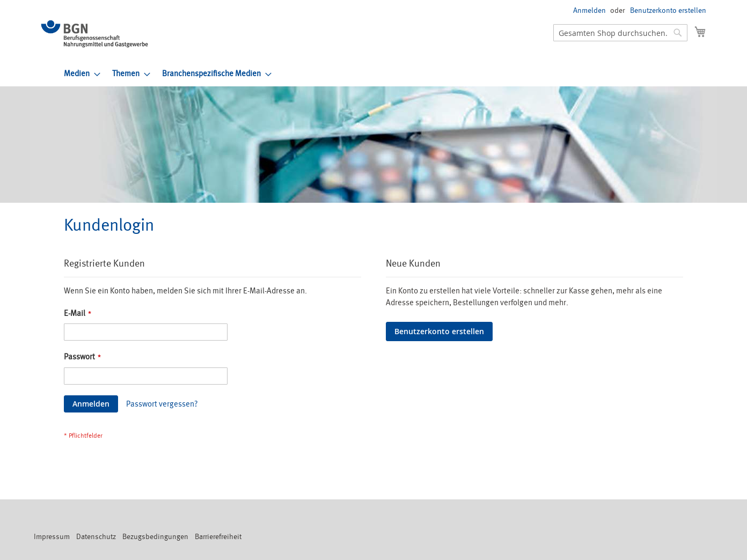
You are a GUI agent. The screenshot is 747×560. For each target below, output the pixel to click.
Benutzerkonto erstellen (668, 10)
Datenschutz (96, 537)
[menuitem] (79, 74)
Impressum (52, 537)
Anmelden (589, 10)
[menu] (385, 74)
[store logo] (94, 34)
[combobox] (620, 33)
